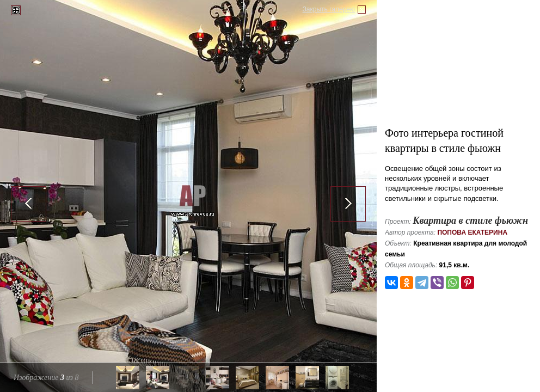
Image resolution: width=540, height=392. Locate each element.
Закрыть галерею (329, 9)
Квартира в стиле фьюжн (470, 220)
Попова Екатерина (472, 232)
